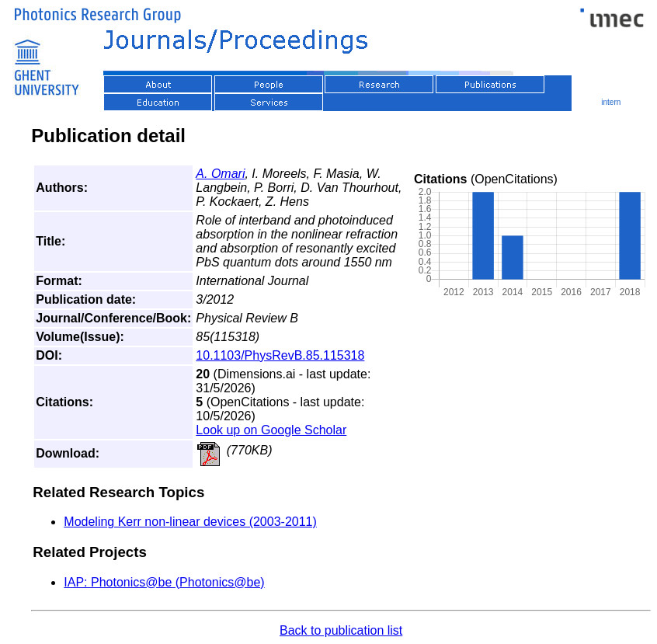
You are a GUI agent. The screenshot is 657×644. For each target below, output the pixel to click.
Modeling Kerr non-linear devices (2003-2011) (190, 522)
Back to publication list (341, 630)
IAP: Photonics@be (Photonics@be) (164, 582)
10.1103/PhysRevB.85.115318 (280, 355)
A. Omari (220, 174)
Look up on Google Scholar (271, 430)
